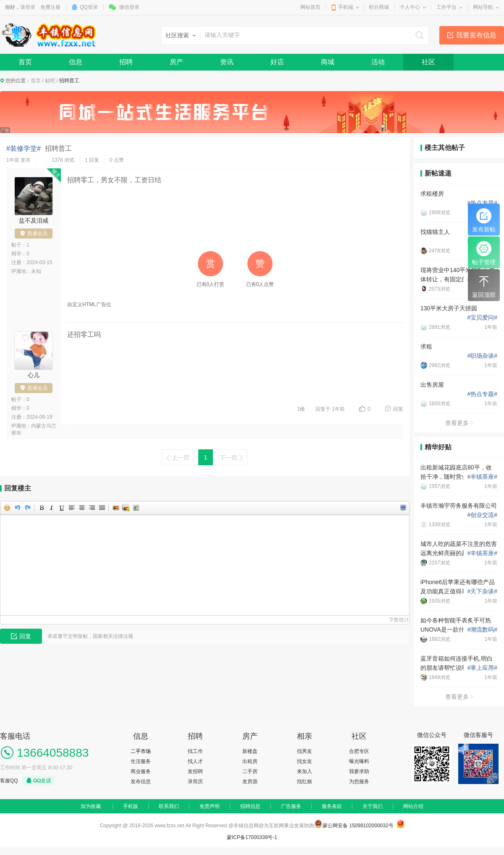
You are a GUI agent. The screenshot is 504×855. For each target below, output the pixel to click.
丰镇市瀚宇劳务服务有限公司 (459, 506)
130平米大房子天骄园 (449, 308)
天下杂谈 (482, 591)
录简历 (195, 782)
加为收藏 (91, 806)
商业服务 (141, 771)
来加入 (304, 771)
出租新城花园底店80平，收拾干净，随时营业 (456, 472)
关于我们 (373, 806)
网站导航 (483, 7)
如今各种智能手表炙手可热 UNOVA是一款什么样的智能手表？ (457, 626)
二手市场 (141, 751)
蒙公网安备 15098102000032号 (358, 826)
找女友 (304, 761)
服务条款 (332, 806)
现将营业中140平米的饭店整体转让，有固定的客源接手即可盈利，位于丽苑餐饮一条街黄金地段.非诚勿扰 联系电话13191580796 (459, 275)
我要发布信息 (476, 35)
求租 (426, 346)
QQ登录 (89, 7)
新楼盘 (250, 751)
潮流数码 (482, 629)
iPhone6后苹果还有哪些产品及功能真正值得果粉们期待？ (459, 587)
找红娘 (304, 782)
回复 (398, 409)
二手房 (250, 771)
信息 (76, 62)
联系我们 (169, 806)
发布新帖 (484, 220)
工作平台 (446, 7)
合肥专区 (359, 751)
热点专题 (482, 203)
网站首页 (310, 7)
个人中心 (410, 7)
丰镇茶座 (482, 477)
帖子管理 (484, 253)
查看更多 (459, 423)
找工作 (195, 751)
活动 (378, 62)
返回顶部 (484, 286)
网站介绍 (413, 806)
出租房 (250, 761)
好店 (277, 62)
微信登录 (129, 7)
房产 (176, 62)
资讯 (227, 62)
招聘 (126, 62)
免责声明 (210, 806)
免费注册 (50, 7)
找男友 (304, 751)
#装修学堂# (24, 148)
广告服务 (291, 806)
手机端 (346, 7)
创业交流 (482, 515)
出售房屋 (432, 385)
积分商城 (379, 7)
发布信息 (141, 782)
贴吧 (50, 81)
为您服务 (359, 782)
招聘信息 (250, 806)
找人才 (195, 761)
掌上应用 (482, 668)
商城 (328, 62)
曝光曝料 (359, 761)
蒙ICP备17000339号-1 (252, 837)
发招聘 (195, 771)
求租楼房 (432, 194)
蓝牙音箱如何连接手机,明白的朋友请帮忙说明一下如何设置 (459, 664)
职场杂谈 (482, 356)
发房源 (250, 782)
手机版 (131, 806)
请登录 (28, 7)
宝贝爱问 (482, 317)
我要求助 (359, 771)
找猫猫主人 (435, 232)
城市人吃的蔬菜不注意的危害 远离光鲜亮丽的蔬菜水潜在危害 (459, 549)
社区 (428, 62)
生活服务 (141, 761)
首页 (25, 62)
